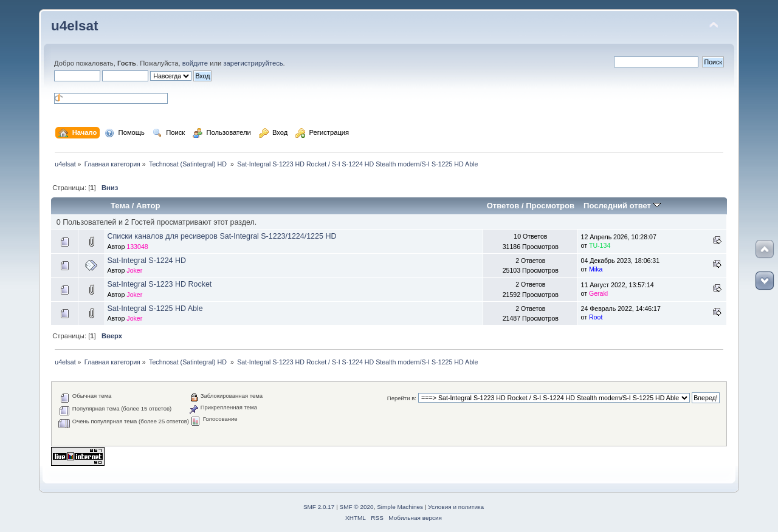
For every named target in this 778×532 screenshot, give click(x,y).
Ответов (503, 206)
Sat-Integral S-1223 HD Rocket (159, 284)
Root (596, 317)
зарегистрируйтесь (253, 63)
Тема (120, 206)
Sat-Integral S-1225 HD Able (155, 309)
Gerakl (598, 293)
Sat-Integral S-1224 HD (146, 261)
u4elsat (74, 26)
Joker (134, 270)
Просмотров (550, 206)
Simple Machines (400, 507)
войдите (195, 63)
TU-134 (600, 245)
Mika (596, 269)
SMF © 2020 (357, 507)
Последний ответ (622, 206)
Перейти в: (402, 398)
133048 (137, 247)
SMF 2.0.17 (319, 507)
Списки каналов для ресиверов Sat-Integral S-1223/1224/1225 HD (222, 236)
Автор (148, 206)
